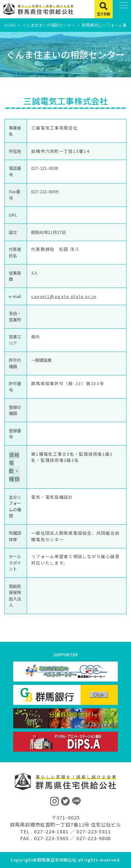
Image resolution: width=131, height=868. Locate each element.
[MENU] (122, 9)
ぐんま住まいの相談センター (49, 25)
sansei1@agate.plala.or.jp (64, 296)
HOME (10, 25)
